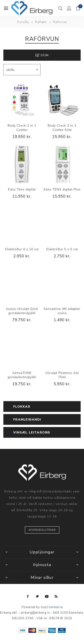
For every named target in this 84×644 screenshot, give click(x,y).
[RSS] (56, 596)
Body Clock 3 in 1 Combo (22, 128)
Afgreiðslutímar (42, 530)
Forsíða (23, 22)
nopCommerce (52, 607)
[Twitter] (37, 596)
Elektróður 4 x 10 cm (22, 249)
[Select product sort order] (22, 70)
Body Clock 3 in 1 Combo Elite (62, 128)
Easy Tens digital (22, 189)
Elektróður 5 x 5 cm (62, 249)
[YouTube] (47, 596)
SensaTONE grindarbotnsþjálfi (22, 375)
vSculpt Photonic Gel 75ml (62, 375)
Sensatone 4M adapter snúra (62, 311)
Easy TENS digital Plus (62, 189)
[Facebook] (28, 596)
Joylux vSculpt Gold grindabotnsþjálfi (22, 311)
